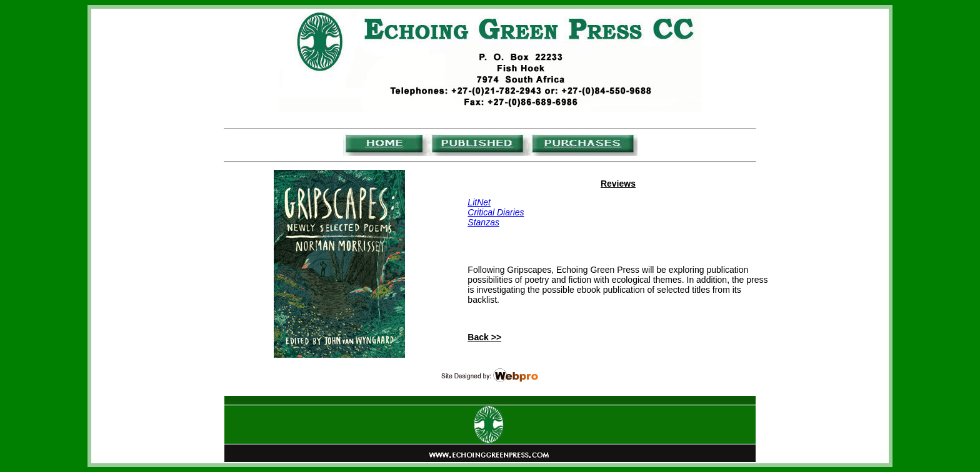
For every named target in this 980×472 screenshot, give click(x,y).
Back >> (484, 337)
